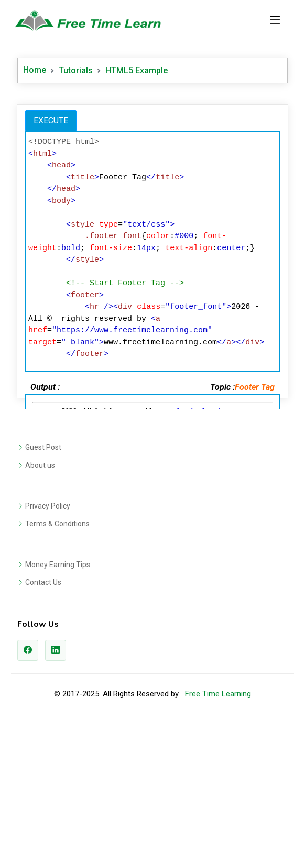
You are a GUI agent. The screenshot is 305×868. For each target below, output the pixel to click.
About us (40, 612)
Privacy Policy (48, 652)
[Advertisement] (152, 172)
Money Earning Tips (58, 711)
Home (35, 70)
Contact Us (43, 729)
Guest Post (43, 594)
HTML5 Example (137, 70)
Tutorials (76, 70)
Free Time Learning (218, 840)
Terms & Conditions (57, 670)
